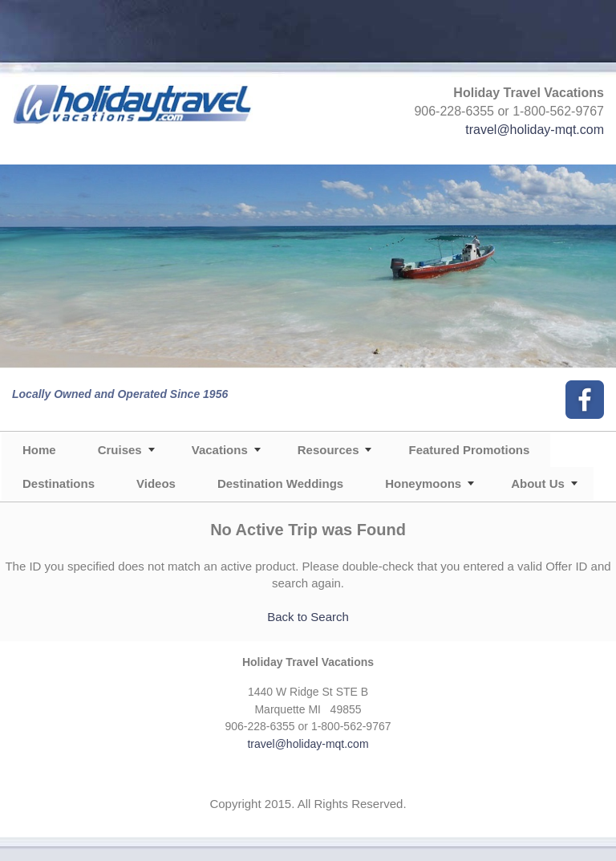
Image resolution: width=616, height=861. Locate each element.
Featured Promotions (469, 450)
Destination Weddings (280, 483)
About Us (538, 483)
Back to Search (308, 617)
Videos (156, 483)
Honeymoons (423, 483)
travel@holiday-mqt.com (535, 130)
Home (39, 450)
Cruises (120, 450)
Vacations (220, 450)
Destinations (59, 483)
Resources (328, 450)
